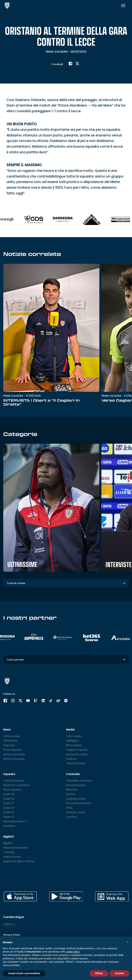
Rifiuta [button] (99, 973)
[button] (128, 942)
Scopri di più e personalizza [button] (24, 973)
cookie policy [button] (73, 952)
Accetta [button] (119, 973)
